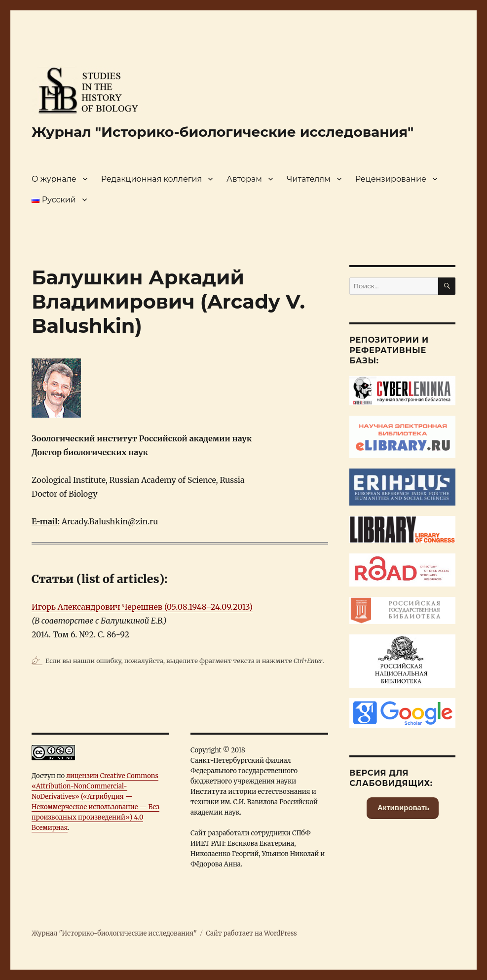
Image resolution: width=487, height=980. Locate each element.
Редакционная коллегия (151, 179)
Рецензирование (391, 179)
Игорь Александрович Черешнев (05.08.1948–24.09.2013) (142, 607)
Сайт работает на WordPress (251, 933)
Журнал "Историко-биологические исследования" (223, 132)
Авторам (244, 179)
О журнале (54, 179)
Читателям (309, 179)
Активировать (403, 807)
